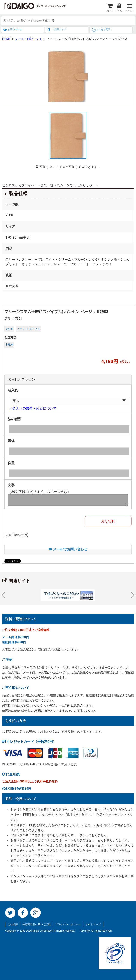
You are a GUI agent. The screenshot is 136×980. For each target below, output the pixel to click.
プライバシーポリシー (68, 924)
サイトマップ (93, 924)
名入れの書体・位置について (34, 408)
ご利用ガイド (59, 30)
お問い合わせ (15, 30)
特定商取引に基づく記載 (36, 924)
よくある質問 (103, 30)
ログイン (119, 11)
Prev (4, 595)
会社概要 (13, 924)
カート (110, 11)
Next (132, 595)
